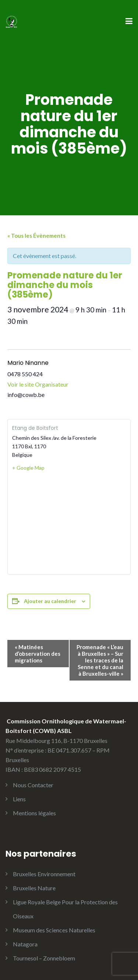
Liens (19, 799)
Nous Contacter (33, 785)
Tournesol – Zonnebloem (44, 958)
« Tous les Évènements (36, 236)
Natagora (25, 944)
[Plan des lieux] (69, 522)
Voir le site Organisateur (38, 384)
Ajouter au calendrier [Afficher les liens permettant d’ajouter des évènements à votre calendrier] (50, 601)
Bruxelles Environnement (44, 874)
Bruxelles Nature (34, 888)
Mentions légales (34, 813)
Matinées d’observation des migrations (38, 654)
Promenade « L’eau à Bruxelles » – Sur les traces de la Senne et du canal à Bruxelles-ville (100, 660)
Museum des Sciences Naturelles (54, 930)
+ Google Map (28, 468)
